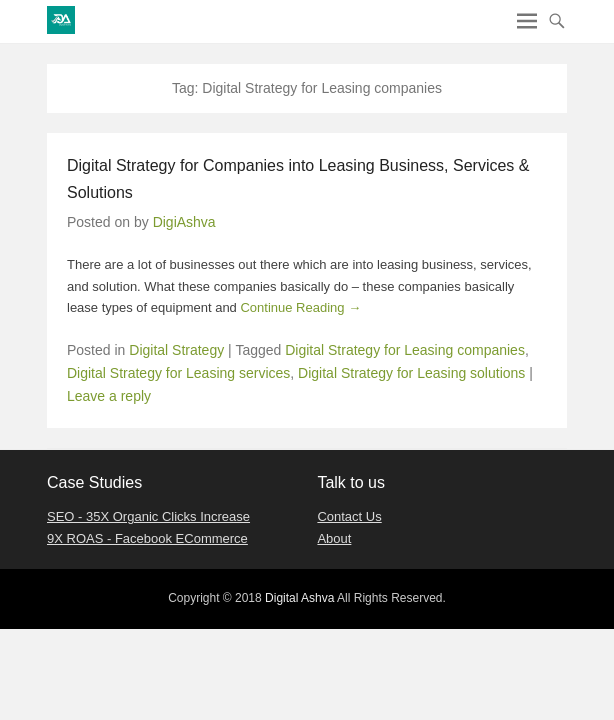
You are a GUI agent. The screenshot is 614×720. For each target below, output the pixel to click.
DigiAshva (184, 222)
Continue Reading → (300, 307)
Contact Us (349, 516)
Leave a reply (109, 396)
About (334, 538)
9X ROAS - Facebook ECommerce (147, 538)
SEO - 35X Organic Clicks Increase (148, 516)
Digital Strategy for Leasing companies (405, 350)
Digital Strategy (176, 350)
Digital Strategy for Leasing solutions (411, 373)
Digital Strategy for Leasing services (178, 373)
